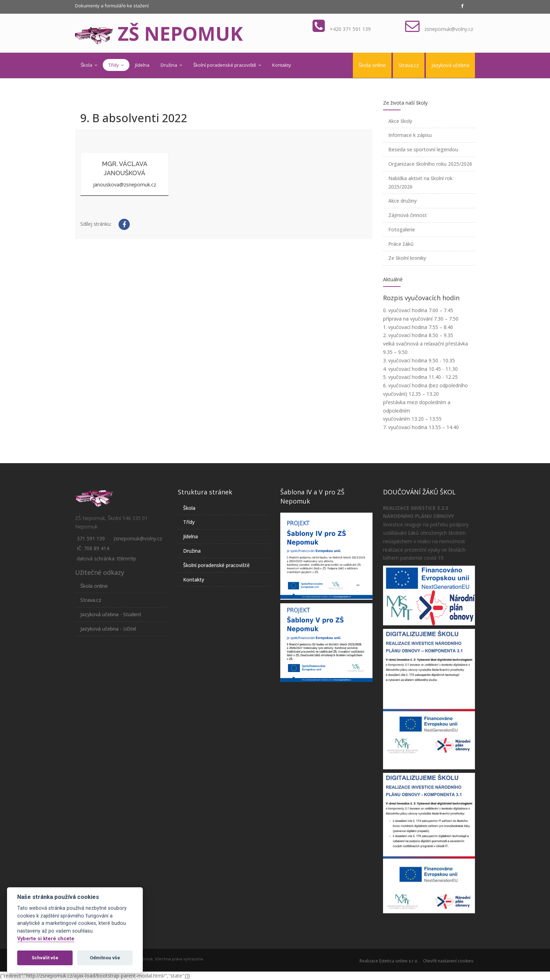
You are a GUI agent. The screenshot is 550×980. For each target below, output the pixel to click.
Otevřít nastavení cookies (448, 961)
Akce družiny (403, 201)
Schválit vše (45, 958)
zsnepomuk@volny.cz (449, 29)
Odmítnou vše (105, 958)
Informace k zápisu (410, 135)
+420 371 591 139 (350, 29)
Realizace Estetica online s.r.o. (389, 961)
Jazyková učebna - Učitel (108, 629)
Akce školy (400, 121)
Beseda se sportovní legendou (423, 149)
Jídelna (142, 65)
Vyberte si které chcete (46, 939)
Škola (89, 65)
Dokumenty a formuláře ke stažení (112, 6)
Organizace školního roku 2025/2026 (430, 164)
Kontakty (282, 65)
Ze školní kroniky (407, 258)
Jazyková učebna (450, 65)
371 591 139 (91, 538)
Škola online (372, 65)
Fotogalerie (402, 229)
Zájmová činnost (408, 215)
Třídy (116, 65)
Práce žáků (401, 244)
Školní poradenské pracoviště (227, 65)
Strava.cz (409, 65)
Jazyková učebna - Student (111, 614)
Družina (171, 65)
